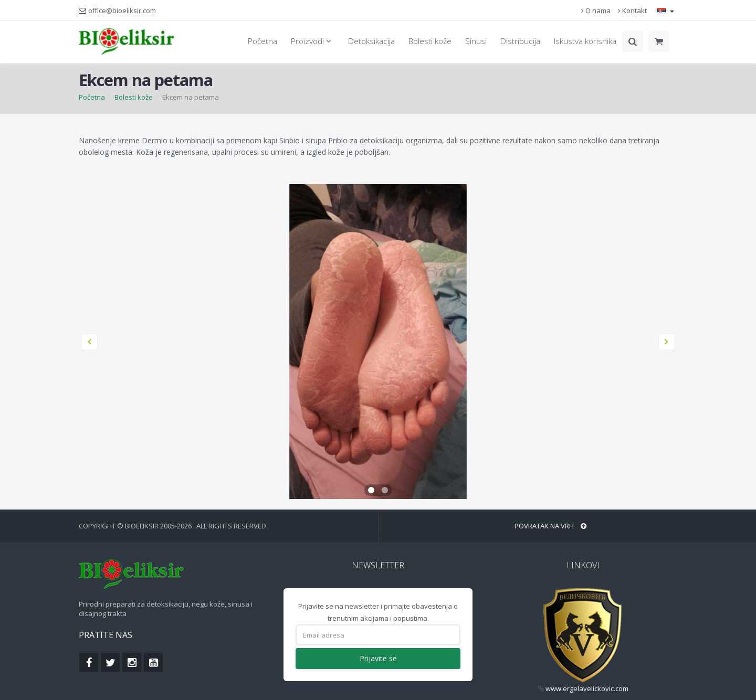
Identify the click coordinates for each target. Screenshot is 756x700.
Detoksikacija (371, 41)
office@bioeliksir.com (122, 10)
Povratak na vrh (550, 526)
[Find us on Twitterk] (110, 662)
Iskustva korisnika (585, 41)
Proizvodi (313, 41)
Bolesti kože (430, 41)
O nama (596, 10)
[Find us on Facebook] (89, 662)
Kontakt (632, 10)
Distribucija (520, 41)
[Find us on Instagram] (132, 662)
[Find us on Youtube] (153, 662)
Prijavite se (378, 658)
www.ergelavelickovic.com (587, 688)
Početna (262, 41)
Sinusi (476, 41)
